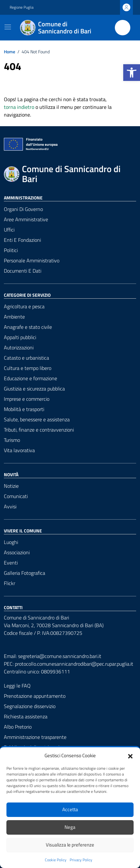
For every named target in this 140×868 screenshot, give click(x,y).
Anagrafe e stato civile (28, 327)
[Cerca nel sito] (123, 28)
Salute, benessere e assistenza (37, 419)
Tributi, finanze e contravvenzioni (39, 430)
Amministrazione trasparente (35, 737)
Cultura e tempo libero (28, 368)
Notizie (11, 486)
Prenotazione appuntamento (35, 696)
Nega (70, 827)
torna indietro (19, 107)
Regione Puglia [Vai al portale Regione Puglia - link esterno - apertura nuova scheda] (22, 7)
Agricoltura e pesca (24, 306)
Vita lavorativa (19, 450)
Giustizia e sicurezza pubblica (34, 389)
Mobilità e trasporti (24, 409)
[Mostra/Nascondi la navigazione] (8, 27)
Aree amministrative (26, 219)
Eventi (11, 563)
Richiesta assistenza (26, 716)
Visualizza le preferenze (70, 845)
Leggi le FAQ (17, 686)
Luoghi (11, 542)
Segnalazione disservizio (30, 706)
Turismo (12, 440)
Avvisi (10, 506)
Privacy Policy (81, 860)
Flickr (10, 583)
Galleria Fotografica (25, 573)
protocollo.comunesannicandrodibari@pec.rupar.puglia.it (74, 664)
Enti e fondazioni (22, 240)
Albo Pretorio (18, 727)
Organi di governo (23, 209)
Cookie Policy (56, 860)
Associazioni (17, 552)
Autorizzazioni (19, 347)
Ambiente (14, 317)
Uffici (9, 230)
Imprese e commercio (27, 399)
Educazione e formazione (30, 378)
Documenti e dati (23, 271)
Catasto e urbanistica (26, 358)
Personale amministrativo (32, 260)
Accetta (70, 809)
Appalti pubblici (20, 337)
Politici (11, 250)
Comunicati (16, 496)
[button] (132, 73)
